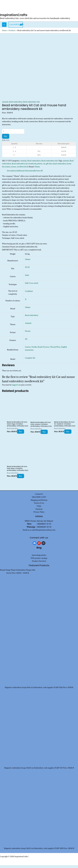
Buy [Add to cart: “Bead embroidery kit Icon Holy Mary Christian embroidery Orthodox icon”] (21, 479)
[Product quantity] (13, 134)
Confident (29, 294)
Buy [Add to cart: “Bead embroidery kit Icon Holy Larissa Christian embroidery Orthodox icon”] (44, 435)
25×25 (27, 270)
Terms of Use (39, 506)
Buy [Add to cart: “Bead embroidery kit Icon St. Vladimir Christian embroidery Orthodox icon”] (68, 434)
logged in (15, 388)
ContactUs (39, 497)
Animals (5, 105)
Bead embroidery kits (32, 105)
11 (26, 302)
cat (44, 167)
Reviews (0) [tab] (38, 174)
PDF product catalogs (39, 561)
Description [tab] (11, 174)
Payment (39, 512)
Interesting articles (39, 558)
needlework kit (23, 169)
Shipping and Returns (39, 503)
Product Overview (39, 564)
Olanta (37, 169)
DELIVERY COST (39, 500)
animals (66, 164)
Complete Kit (30, 361)
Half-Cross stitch (32, 286)
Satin (27, 278)
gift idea (49, 167)
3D (26, 342)
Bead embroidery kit (20, 167)
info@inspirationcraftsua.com (44, 533)
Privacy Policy (39, 515)
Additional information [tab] (25, 174)
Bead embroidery (16, 105)
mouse (14, 169)
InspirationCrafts (15, 18)
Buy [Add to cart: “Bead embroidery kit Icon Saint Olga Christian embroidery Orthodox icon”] (21, 434)
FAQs (39, 509)
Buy (6, 139)
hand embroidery (60, 167)
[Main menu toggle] (4, 27)
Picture (28, 334)
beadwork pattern (35, 167)
